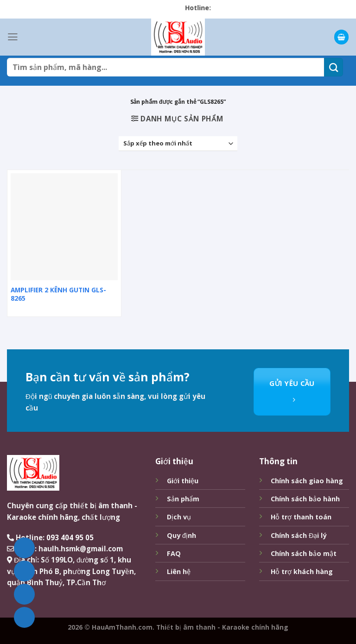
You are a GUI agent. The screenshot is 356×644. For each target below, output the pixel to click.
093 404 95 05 (70, 537)
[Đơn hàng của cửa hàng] (178, 144)
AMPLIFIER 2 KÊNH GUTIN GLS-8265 (58, 294)
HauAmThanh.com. (123, 627)
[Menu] (13, 37)
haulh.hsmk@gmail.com (81, 549)
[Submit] (334, 67)
